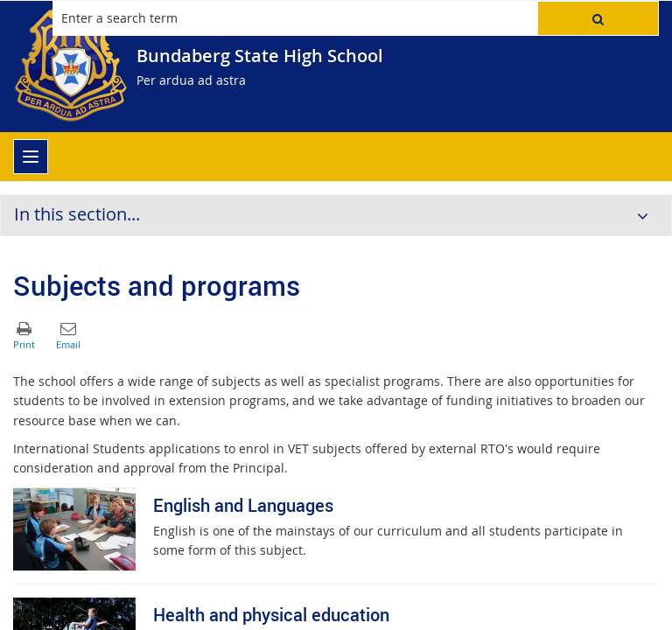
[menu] (31, 157)
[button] (598, 18)
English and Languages (243, 505)
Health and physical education (271, 615)
